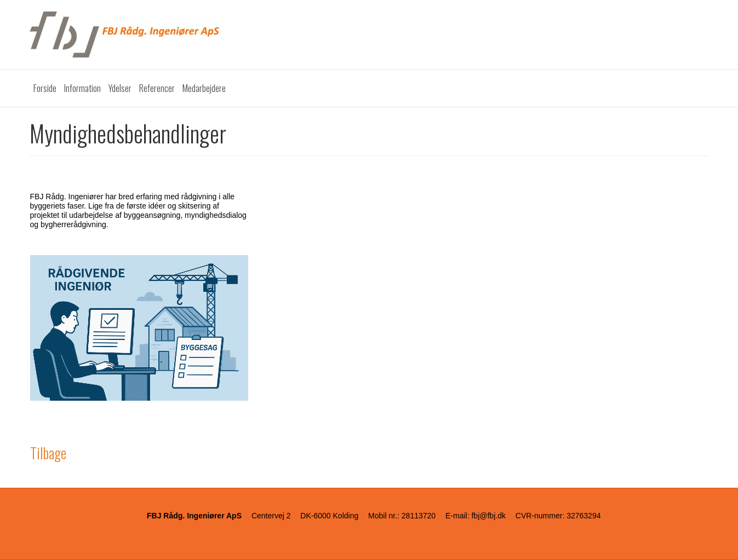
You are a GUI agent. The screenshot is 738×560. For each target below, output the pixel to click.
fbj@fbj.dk (488, 516)
